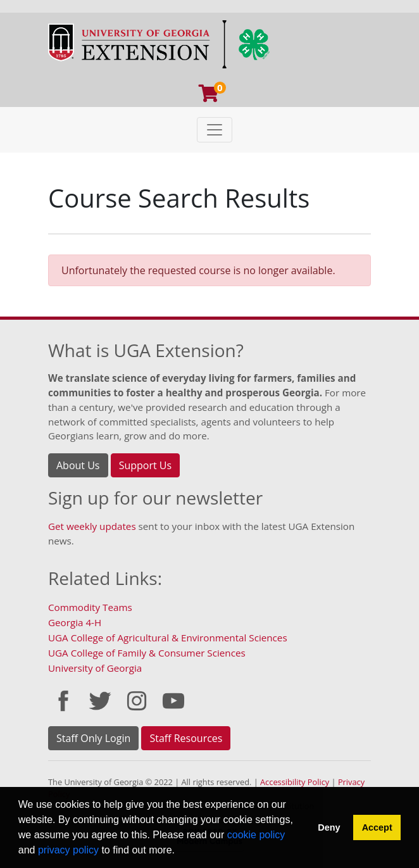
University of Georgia (95, 668)
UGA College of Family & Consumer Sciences (147, 653)
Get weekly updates (92, 526)
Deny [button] (329, 827)
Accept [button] (377, 827)
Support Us (145, 465)
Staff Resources (186, 738)
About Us (78, 465)
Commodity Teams (90, 607)
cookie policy (256, 835)
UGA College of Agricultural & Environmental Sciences (168, 638)
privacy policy (68, 850)
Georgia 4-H (75, 622)
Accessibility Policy (295, 782)
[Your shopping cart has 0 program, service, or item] (209, 96)
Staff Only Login (93, 738)
